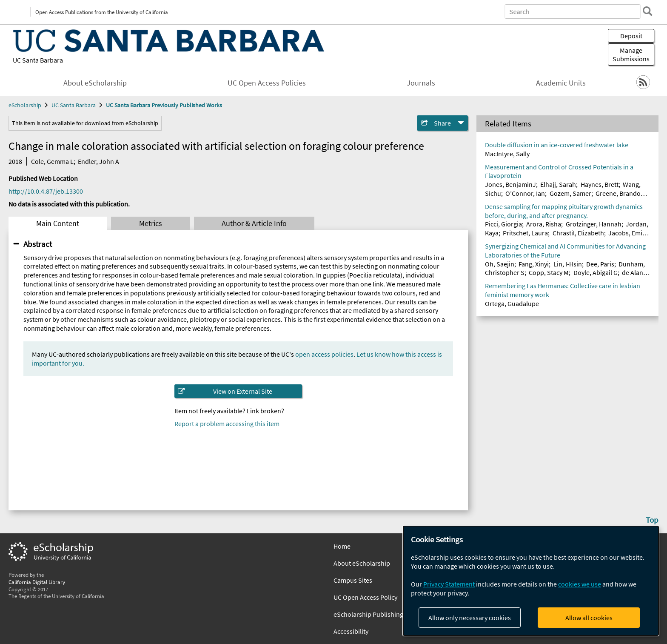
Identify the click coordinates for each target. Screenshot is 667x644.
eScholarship (25, 105)
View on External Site (243, 391)
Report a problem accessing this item (227, 424)
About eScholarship (95, 83)
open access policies (324, 354)
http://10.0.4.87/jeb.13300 (46, 191)
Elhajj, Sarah (558, 184)
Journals (421, 83)
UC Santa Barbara (38, 60)
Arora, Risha (544, 224)
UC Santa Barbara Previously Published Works (164, 105)
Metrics (151, 223)
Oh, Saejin (500, 264)
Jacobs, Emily (628, 233)
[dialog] (531, 581)
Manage (631, 54)
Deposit (631, 36)
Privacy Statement (449, 584)
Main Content (58, 223)
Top (652, 520)
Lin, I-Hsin (568, 264)
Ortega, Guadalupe (512, 303)
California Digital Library (37, 582)
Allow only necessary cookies (470, 618)
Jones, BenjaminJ (510, 184)
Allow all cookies (589, 618)
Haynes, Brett (600, 184)
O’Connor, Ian (525, 193)
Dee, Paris (600, 264)
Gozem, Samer (570, 193)
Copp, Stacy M (549, 272)
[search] (647, 11)
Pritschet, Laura (525, 233)
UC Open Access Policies (267, 83)
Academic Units (561, 83)
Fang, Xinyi (534, 264)
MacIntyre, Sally (507, 154)
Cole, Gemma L (52, 161)
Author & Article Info (254, 223)
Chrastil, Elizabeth (578, 233)
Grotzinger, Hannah (594, 224)
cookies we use (580, 584)
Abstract (38, 244)
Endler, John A (98, 161)
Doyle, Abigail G (596, 272)
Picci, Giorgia (503, 224)
